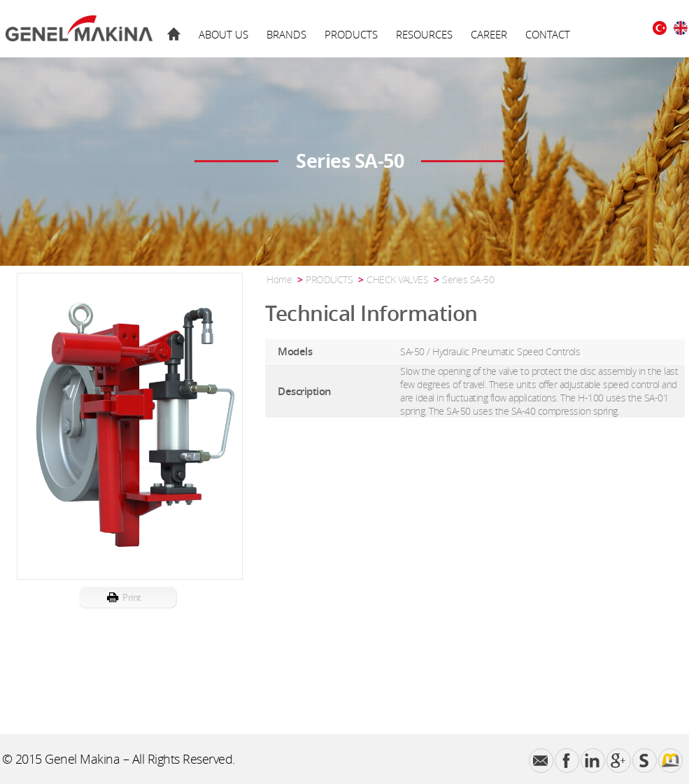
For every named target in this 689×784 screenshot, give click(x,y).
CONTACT (548, 34)
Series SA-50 (468, 279)
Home (279, 279)
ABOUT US (223, 34)
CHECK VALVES (397, 279)
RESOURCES (424, 34)
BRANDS (286, 34)
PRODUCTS (351, 34)
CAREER (489, 34)
